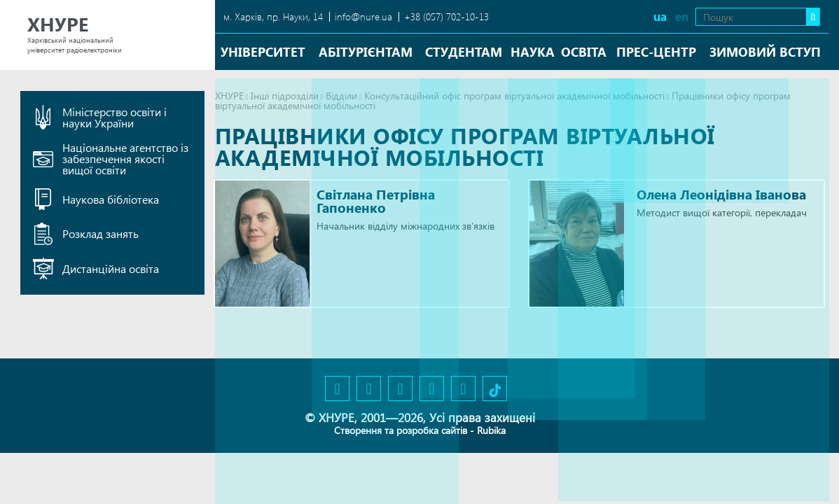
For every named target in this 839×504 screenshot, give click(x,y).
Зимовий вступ (765, 51)
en (674, 16)
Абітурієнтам (366, 51)
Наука (533, 51)
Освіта (584, 51)
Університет (263, 51)
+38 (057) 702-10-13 (446, 16)
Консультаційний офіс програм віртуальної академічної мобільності (514, 96)
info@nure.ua (363, 16)
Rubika (491, 430)
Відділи (341, 96)
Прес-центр (656, 51)
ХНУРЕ (229, 96)
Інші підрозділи (285, 96)
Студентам (464, 51)
